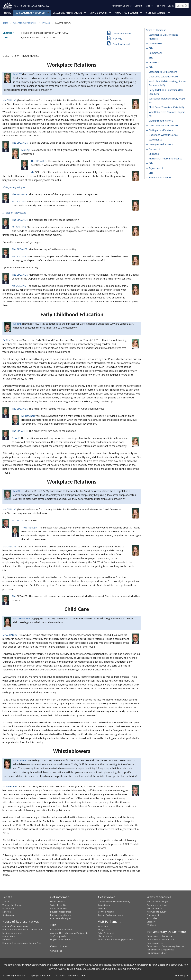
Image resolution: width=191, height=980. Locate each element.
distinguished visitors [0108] (161, 130)
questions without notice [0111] (163, 135)
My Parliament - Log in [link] (157, 902)
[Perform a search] (186, 6)
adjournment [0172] (156, 168)
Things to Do (104, 930)
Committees (56, 951)
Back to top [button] (182, 975)
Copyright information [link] (40, 976)
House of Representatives (15, 926)
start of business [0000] (156, 30)
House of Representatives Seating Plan (22, 943)
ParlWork (160, 6)
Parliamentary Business (30, 13)
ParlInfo (149, 6)
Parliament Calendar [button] (122, 6)
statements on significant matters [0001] (163, 37)
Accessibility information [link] (14, 976)
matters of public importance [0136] (165, 159)
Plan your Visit (105, 936)
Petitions (102, 908)
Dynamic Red (9, 908)
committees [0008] (156, 43)
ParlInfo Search (154, 908)
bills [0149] (151, 163)
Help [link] (84, 976)
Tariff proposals (58, 936)
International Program (61, 918)
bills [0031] (151, 58)
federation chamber (160, 178)
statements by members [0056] (163, 72)
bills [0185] (151, 173)
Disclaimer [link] (60, 976)
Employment (153, 915)
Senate (6, 902)
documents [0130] (155, 149)
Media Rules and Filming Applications (116, 940)
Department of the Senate (160, 936)
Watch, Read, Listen (60, 905)
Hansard (46, 23)
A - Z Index (152, 918)
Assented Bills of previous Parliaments (69, 933)
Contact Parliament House (111, 915)
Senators (7, 912)
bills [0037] (151, 67)
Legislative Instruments (62, 940)
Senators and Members (68, 13)
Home (8, 13)
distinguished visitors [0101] (161, 121)
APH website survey (157, 912)
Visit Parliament (156, 13)
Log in (171, 6)
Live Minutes (9, 936)
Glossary (151, 922)
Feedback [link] (73, 976)
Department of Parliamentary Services (165, 946)
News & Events (99, 13)
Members (7, 940)
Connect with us (106, 912)
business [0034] (154, 62)
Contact (138, 6)
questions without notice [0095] (163, 77)
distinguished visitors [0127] (161, 144)
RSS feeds (152, 925)
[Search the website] (182, 6)
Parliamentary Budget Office (160, 950)
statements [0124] (155, 140)
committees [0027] (156, 53)
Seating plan (9, 915)
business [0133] (154, 154)
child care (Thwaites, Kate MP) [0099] (166, 107)
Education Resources (61, 912)
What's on (103, 926)
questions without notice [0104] (163, 125)
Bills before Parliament (61, 930)
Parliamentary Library (60, 915)
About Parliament (127, 13)
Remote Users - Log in (158, 905)
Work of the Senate (12, 905)
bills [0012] (151, 48)
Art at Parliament (106, 933)
